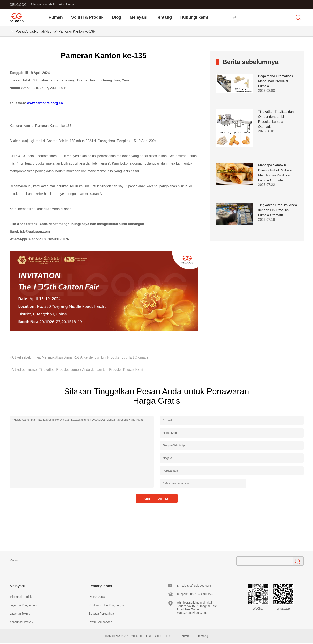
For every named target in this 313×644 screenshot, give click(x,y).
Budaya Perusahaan (102, 614)
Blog (117, 17)
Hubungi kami (194, 17)
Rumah (56, 17)
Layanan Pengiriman (23, 605)
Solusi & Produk (87, 17)
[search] (298, 17)
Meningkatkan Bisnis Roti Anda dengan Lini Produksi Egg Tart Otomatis (94, 357)
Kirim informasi (156, 498)
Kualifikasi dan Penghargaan (108, 605)
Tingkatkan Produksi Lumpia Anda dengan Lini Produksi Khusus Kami (91, 370)
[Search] (280, 18)
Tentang (164, 17)
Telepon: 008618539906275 (195, 594)
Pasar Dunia (97, 597)
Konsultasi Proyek (21, 622)
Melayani (139, 17)
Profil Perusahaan (101, 622)
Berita (52, 31)
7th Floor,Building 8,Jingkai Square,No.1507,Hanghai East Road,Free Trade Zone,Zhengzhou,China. (197, 608)
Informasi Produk (21, 597)
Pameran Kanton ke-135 (77, 31)
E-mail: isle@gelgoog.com (194, 586)
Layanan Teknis (20, 614)
